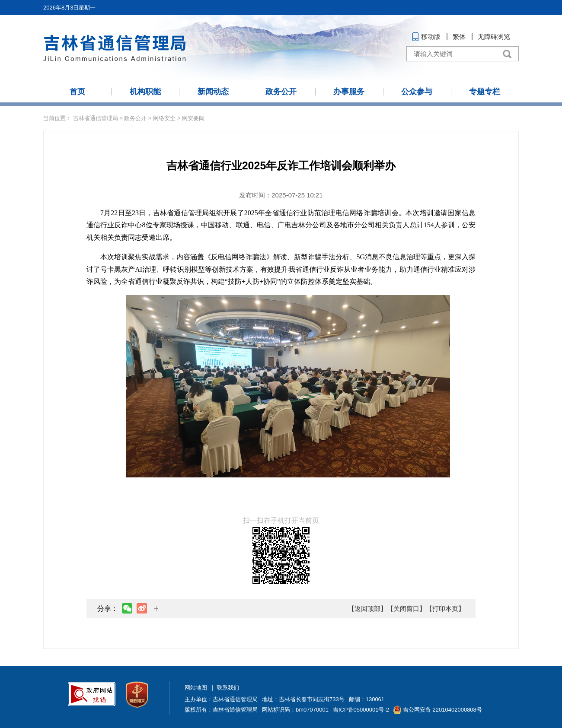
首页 (77, 92)
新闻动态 (213, 92)
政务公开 (281, 92)
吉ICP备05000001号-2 (361, 710)
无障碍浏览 (494, 37)
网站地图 (196, 688)
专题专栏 (485, 92)
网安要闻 (193, 118)
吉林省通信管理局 (96, 118)
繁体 (459, 37)
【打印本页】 (445, 609)
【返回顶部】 (367, 609)
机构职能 (145, 92)
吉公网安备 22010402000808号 (442, 710)
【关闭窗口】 (406, 609)
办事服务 (349, 92)
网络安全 (164, 118)
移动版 (431, 37)
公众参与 (417, 92)
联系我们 (228, 688)
